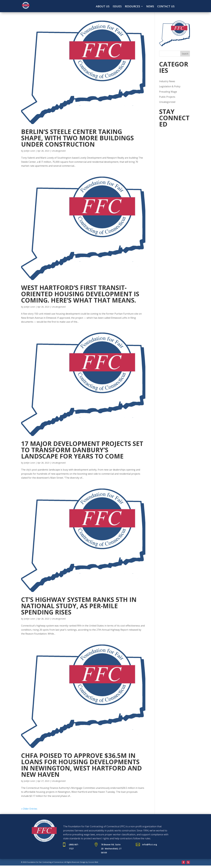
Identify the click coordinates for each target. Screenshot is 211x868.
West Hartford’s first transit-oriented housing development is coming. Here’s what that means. (80, 294)
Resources (132, 7)
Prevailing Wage (168, 92)
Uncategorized (59, 151)
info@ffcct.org (150, 844)
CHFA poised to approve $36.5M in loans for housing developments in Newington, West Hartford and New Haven (81, 765)
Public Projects (167, 97)
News (150, 7)
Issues (117, 7)
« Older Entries (29, 809)
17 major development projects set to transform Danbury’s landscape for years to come (82, 450)
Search (185, 54)
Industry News (167, 81)
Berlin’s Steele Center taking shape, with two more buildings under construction (77, 138)
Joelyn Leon (29, 151)
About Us (103, 7)
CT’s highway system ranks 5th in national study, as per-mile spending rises (79, 606)
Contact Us (166, 7)
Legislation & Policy (170, 86)
